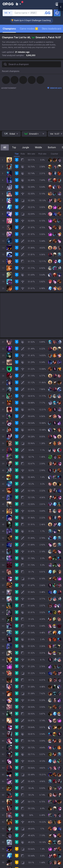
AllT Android (8, 760)
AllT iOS (6, 764)
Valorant (6, 668)
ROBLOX (6, 700)
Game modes (29, 29)
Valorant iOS (9, 772)
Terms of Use (9, 812)
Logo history (8, 648)
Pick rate (42, 154)
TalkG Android (9, 784)
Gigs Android (9, 776)
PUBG (5, 676)
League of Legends (12, 661)
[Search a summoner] (47, 13)
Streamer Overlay (11, 740)
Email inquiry (9, 820)
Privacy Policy (10, 808)
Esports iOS (8, 796)
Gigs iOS (6, 780)
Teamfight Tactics (11, 665)
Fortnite (6, 688)
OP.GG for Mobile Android (15, 752)
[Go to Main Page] (8, 4)
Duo (4, 724)
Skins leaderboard (52, 29)
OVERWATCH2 (10, 672)
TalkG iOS (7, 788)
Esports (6, 732)
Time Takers (9, 712)
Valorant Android (11, 768)
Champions (9, 29)
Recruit (35, 816)
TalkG (5, 728)
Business (36, 808)
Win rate (31, 154)
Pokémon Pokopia (11, 704)
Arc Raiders (8, 696)
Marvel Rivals (9, 684)
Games (6, 720)
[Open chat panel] (61, 434)
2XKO (5, 680)
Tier (17, 154)
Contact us (8, 824)
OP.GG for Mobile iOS (13, 756)
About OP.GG (9, 636)
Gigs (4, 736)
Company (7, 640)
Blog (4, 644)
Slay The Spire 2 (10, 708)
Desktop (6, 716)
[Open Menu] (57, 4)
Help (4, 816)
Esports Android (10, 792)
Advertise (37, 812)
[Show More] (18, 4)
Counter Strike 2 (10, 692)
